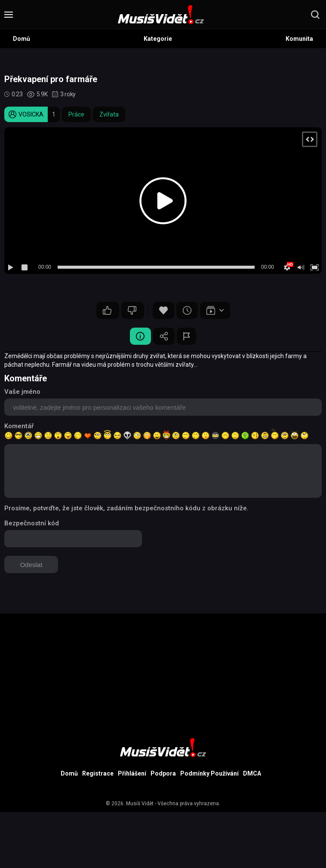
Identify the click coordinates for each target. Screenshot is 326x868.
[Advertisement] (163, 674)
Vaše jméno (22, 392)
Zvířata (109, 114)
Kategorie (158, 39)
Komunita (299, 39)
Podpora (163, 773)
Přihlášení (132, 773)
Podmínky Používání (209, 773)
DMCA (252, 773)
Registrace (98, 773)
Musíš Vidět (140, 804)
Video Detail (140, 336)
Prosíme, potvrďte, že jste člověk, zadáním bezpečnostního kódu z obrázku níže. (126, 508)
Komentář (19, 426)
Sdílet (164, 336)
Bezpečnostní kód (32, 523)
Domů (22, 39)
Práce (76, 114)
